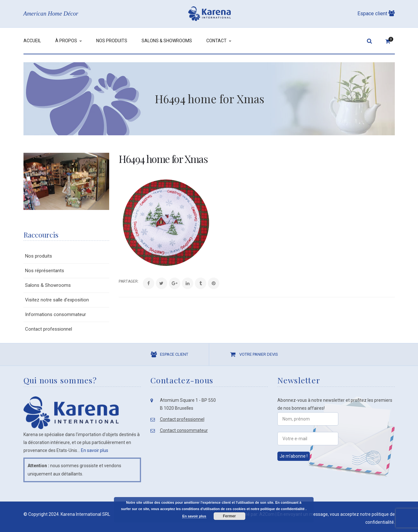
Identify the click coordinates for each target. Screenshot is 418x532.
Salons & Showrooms (48, 285)
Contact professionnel (49, 329)
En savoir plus (95, 450)
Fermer (229, 516)
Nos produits (39, 256)
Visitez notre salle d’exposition (57, 300)
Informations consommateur (56, 314)
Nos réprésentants (45, 271)
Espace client (376, 13)
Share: (119, 281)
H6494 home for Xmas (163, 159)
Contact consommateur (184, 430)
